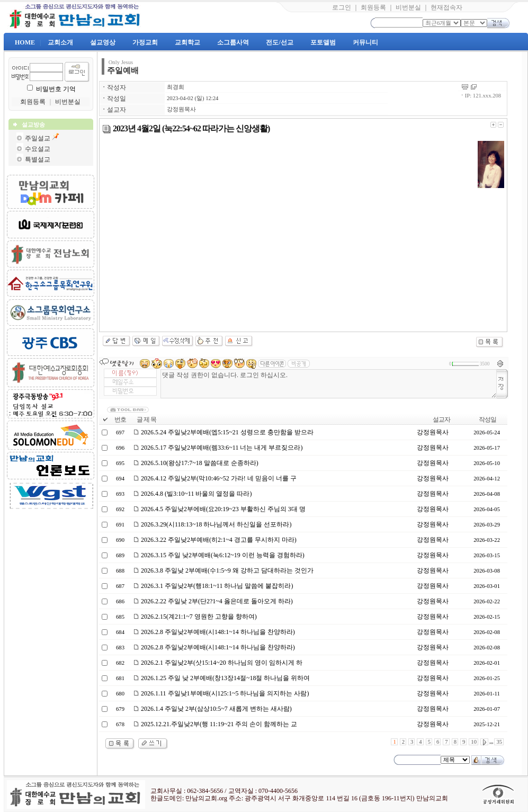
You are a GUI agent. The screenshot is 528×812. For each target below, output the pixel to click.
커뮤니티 (365, 42)
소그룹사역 (233, 42)
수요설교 (38, 149)
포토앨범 (323, 42)
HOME (25, 42)
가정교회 (145, 42)
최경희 (176, 87)
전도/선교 (279, 42)
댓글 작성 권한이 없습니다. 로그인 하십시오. (329, 384)
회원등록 (373, 7)
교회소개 (60, 42)
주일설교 (38, 138)
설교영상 (103, 42)
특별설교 (38, 159)
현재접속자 (446, 7)
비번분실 (408, 7)
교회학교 (187, 42)
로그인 (342, 7)
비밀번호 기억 (56, 89)
